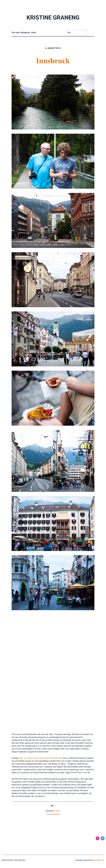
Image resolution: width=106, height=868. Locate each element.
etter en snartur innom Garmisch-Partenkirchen (41, 758)
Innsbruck (53, 61)
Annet (57, 811)
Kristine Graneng (53, 18)
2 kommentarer (53, 814)
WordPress (99, 860)
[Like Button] (52, 806)
